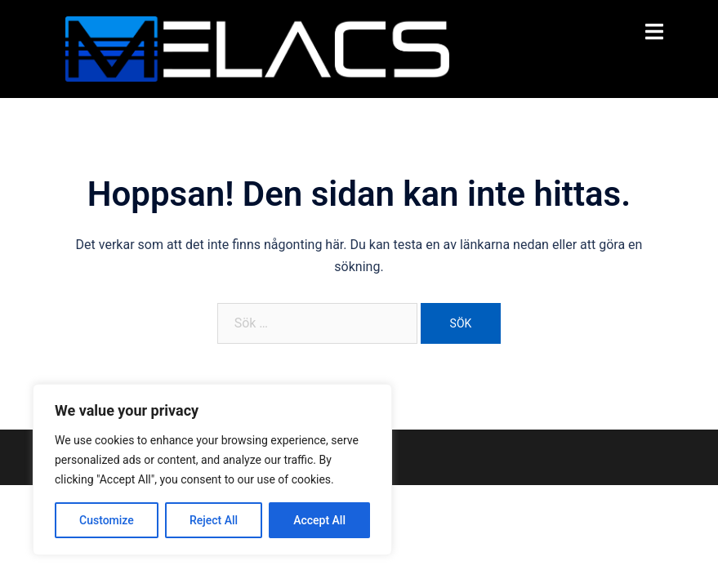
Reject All (214, 520)
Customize (107, 520)
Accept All (319, 520)
